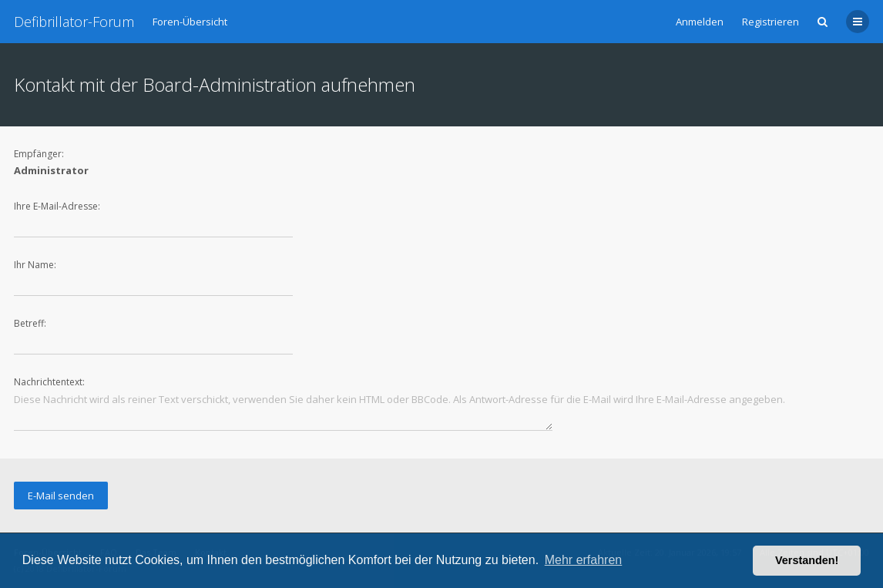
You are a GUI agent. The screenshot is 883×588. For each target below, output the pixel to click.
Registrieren (771, 22)
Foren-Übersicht (190, 22)
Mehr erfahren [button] (584, 560)
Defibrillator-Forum (74, 22)
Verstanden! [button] (807, 560)
